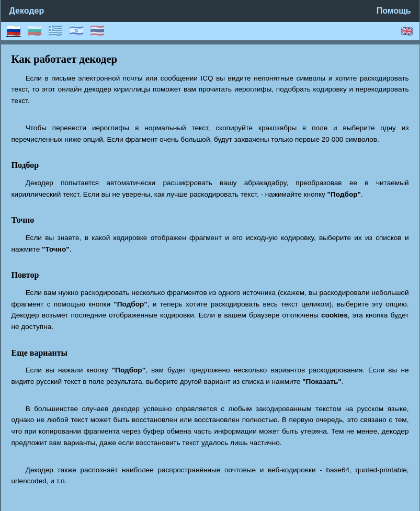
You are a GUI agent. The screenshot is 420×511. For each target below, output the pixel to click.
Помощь (394, 11)
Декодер (27, 11)
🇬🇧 (407, 31)
